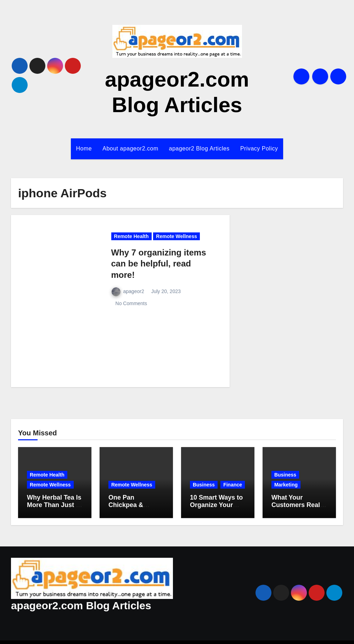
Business (204, 475)
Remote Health (134, 237)
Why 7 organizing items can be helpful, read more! (160, 263)
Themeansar (241, 634)
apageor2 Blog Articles (200, 149)
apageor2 (130, 292)
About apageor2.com (128, 149)
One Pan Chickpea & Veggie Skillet (130, 506)
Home (81, 149)
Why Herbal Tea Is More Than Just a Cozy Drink (54, 506)
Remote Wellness (183, 237)
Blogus (206, 634)
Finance (203, 485)
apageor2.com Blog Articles (77, 590)
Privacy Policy (262, 149)
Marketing (287, 485)
